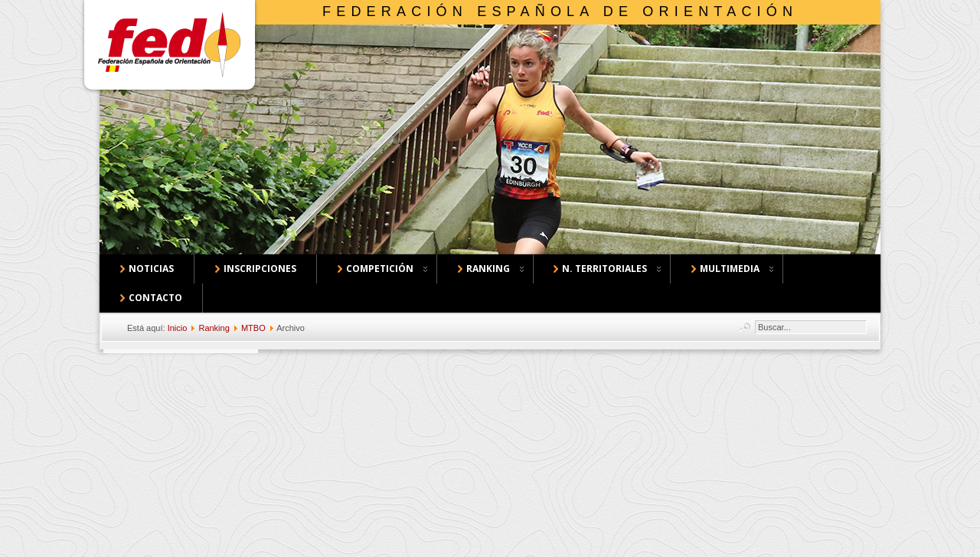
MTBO (253, 328)
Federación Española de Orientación (560, 11)
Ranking (214, 328)
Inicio (178, 328)
